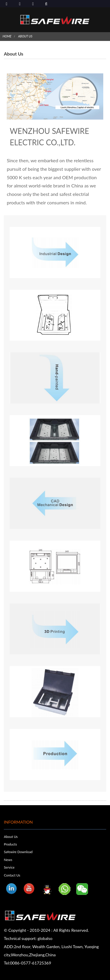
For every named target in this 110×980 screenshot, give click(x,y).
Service (9, 867)
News (8, 860)
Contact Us (12, 875)
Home (7, 36)
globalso (45, 938)
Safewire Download (18, 852)
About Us (25, 36)
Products (10, 844)
